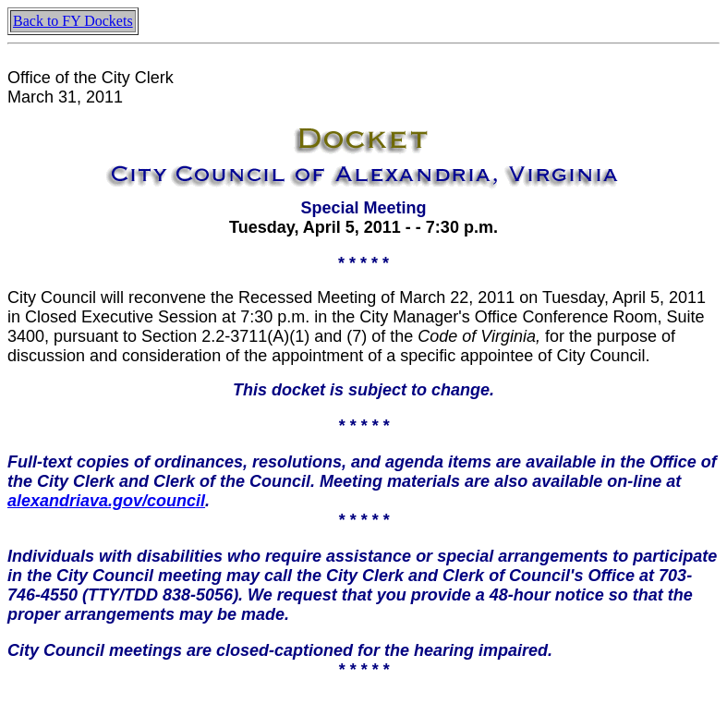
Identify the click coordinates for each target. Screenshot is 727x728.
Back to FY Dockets (73, 21)
